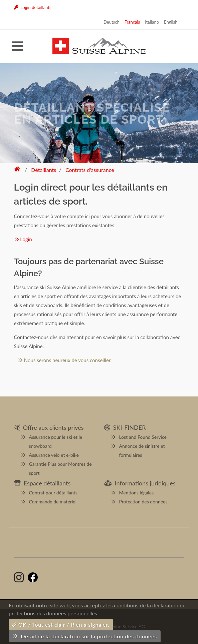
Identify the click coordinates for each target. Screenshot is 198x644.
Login (23, 239)
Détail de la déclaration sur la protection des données (85, 636)
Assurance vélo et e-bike (54, 455)
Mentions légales (137, 493)
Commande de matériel (53, 502)
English (171, 22)
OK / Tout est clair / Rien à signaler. (61, 625)
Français (132, 22)
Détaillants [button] (44, 170)
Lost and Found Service (143, 437)
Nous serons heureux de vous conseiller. (65, 360)
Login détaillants (33, 7)
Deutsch (112, 22)
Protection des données (143, 502)
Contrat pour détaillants (53, 493)
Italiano (152, 22)
